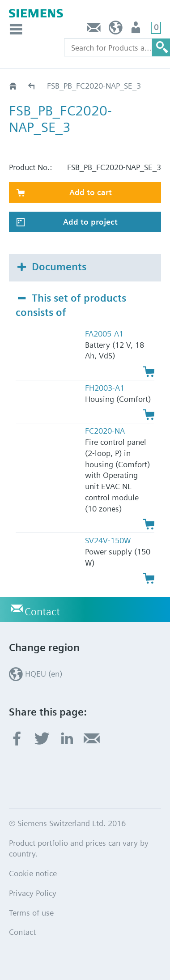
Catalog (32, 86)
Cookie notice (33, 873)
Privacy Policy (33, 893)
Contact (94, 30)
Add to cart (91, 192)
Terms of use (31, 913)
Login (137, 30)
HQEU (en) (116, 30)
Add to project (90, 222)
